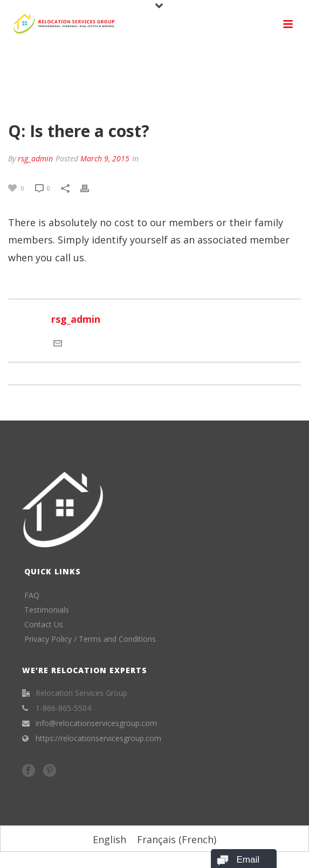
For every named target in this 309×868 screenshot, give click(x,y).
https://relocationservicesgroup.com (98, 738)
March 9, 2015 (105, 158)
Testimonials (47, 610)
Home (107, 99)
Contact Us (44, 624)
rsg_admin (35, 158)
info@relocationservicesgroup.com (96, 723)
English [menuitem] (109, 839)
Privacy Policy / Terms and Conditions (90, 639)
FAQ (130, 99)
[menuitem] (109, 839)
